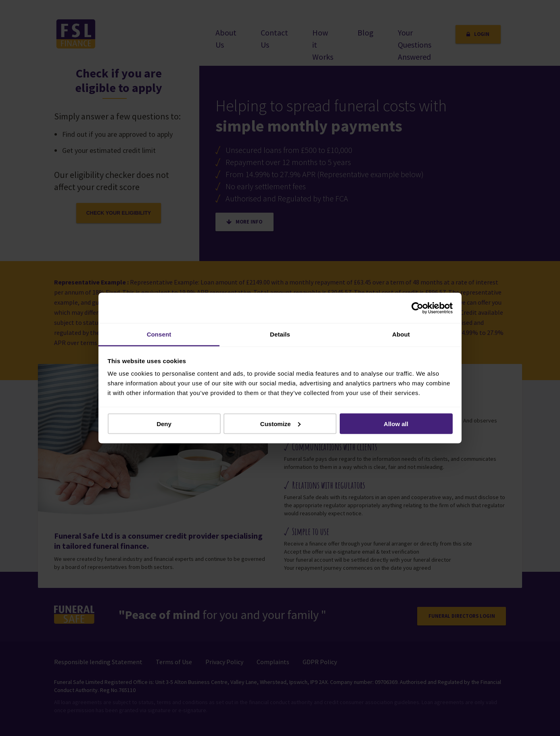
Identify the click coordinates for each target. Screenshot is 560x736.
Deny (164, 423)
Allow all (396, 423)
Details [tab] (280, 334)
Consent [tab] (159, 334)
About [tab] (401, 334)
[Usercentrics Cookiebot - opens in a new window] (417, 308)
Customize (280, 423)
